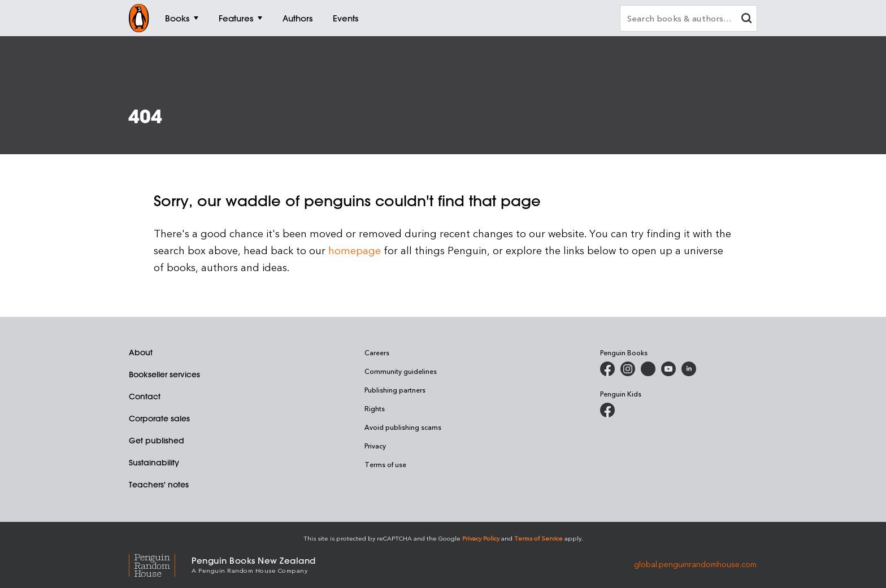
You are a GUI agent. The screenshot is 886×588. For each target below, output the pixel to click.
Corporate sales (159, 419)
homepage (355, 250)
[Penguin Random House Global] (160, 564)
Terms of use (385, 464)
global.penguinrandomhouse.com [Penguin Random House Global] (695, 564)
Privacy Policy (481, 538)
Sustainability (154, 463)
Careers (377, 352)
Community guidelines (401, 371)
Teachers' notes (159, 485)
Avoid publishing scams (403, 427)
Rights (375, 408)
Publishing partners (395, 390)
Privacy (375, 446)
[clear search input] (746, 19)
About (141, 352)
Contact (145, 397)
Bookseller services (164, 374)
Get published (157, 441)
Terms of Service (538, 538)
